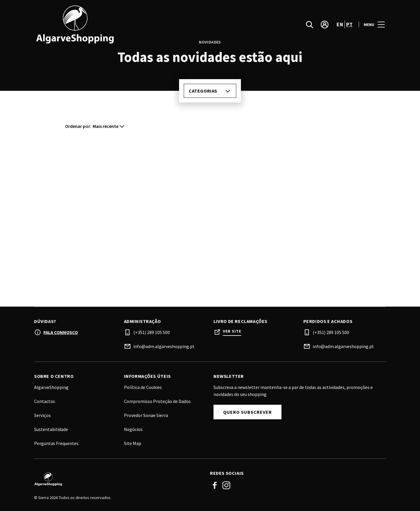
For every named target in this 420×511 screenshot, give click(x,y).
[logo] (123, 24)
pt (349, 24)
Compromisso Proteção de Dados (157, 401)
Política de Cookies (143, 387)
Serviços (42, 415)
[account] (325, 25)
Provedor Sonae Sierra (146, 415)
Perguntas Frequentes (56, 443)
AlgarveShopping (51, 387)
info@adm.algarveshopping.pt (164, 346)
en (340, 24)
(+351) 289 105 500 (152, 332)
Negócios (133, 429)
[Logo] (119, 479)
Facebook (215, 485)
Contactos (45, 401)
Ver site (232, 331)
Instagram (226, 485)
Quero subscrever (247, 412)
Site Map (133, 443)
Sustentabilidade (51, 429)
